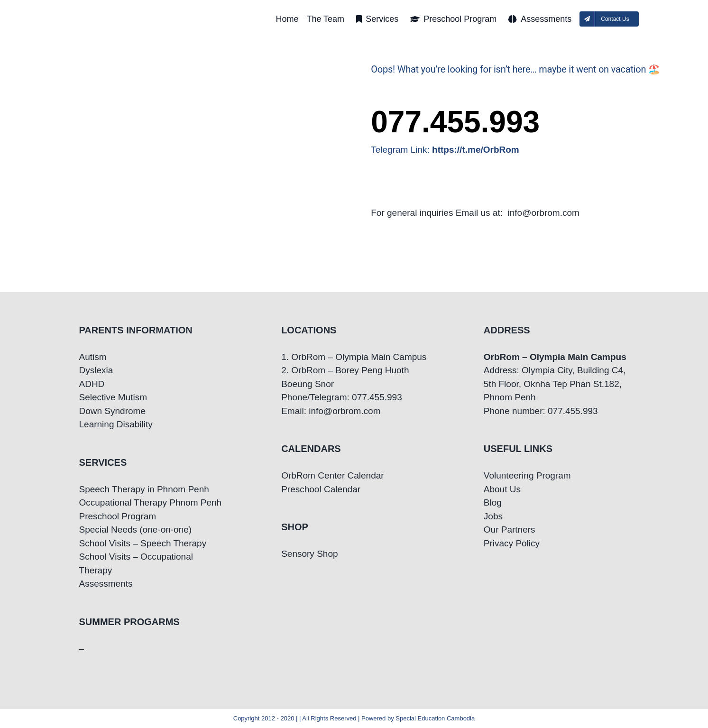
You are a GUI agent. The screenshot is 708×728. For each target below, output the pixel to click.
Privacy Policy (512, 543)
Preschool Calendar (321, 489)
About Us (502, 489)
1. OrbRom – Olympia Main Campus (354, 357)
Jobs (493, 516)
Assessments (106, 584)
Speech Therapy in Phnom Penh (144, 489)
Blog (493, 502)
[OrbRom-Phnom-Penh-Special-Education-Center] (136, 10)
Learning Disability (116, 424)
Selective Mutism (113, 397)
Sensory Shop (309, 554)
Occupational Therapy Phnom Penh (151, 502)
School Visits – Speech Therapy (143, 543)
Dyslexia (96, 370)
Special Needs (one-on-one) (136, 530)
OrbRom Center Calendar (332, 475)
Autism (93, 357)
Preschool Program (118, 516)
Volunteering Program (527, 475)
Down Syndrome (112, 411)
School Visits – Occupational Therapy (136, 563)
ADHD (92, 384)
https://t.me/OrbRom (476, 150)
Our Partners (510, 530)
